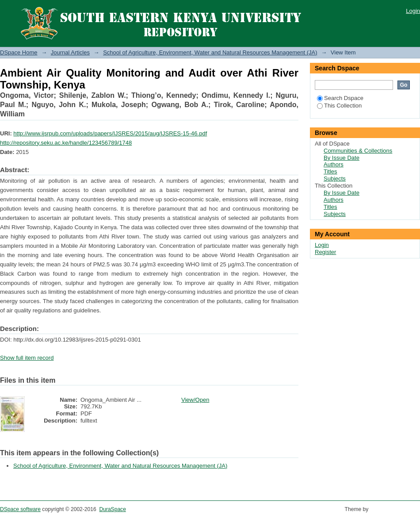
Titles (330, 171)
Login (413, 11)
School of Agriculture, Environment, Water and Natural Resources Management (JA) (210, 52)
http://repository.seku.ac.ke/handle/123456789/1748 (66, 143)
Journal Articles (70, 52)
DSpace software (20, 509)
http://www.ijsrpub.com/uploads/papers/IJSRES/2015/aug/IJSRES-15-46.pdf (110, 133)
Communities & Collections (358, 151)
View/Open (195, 400)
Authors (334, 164)
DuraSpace (112, 509)
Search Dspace (340, 98)
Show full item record (27, 358)
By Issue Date (342, 158)
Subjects (335, 179)
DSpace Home (19, 52)
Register (325, 252)
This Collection (339, 106)
